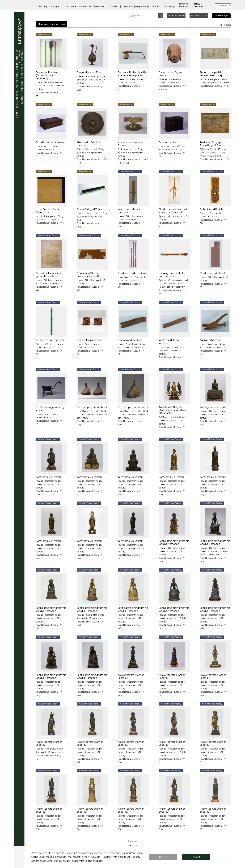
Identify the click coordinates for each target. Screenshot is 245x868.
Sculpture (71, 6)
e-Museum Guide (199, 15)
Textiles (156, 6)
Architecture (85, 6)
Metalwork (99, 6)
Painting (43, 6)
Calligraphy (57, 6)
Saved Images (221, 15)
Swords (113, 6)
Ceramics (127, 6)
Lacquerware (141, 6)
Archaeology (170, 6)
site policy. (98, 861)
